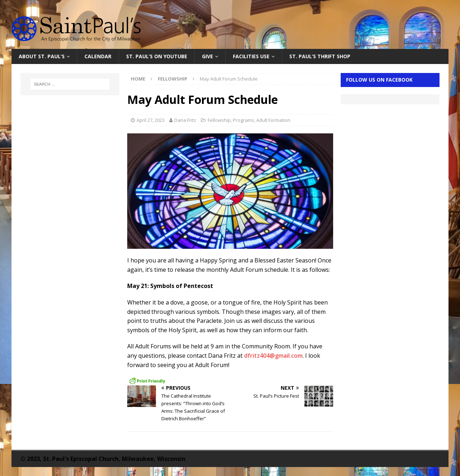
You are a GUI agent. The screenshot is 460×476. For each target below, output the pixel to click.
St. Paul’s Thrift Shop (320, 56)
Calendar (98, 56)
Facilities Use (251, 56)
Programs (243, 120)
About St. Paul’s (42, 56)
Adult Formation (273, 120)
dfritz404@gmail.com (273, 356)
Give (208, 56)
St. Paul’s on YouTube (157, 56)
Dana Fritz (185, 120)
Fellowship (219, 120)
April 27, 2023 (151, 120)
